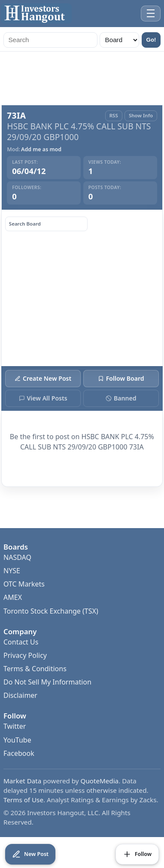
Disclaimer (20, 695)
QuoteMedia (100, 781)
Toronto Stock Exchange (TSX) (51, 611)
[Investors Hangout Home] (36, 14)
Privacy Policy (25, 655)
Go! (151, 40)
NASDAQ (17, 557)
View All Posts (43, 398)
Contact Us (21, 642)
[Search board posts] (46, 224)
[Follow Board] (137, 854)
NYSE (12, 571)
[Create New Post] (30, 854)
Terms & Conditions (35, 669)
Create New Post (43, 378)
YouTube (17, 740)
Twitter (15, 726)
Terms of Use (23, 800)
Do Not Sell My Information (47, 682)
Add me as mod (41, 150)
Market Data (22, 781)
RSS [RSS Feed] (114, 115)
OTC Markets (24, 584)
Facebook (19, 753)
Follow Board (121, 378)
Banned (121, 398)
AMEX (13, 597)
